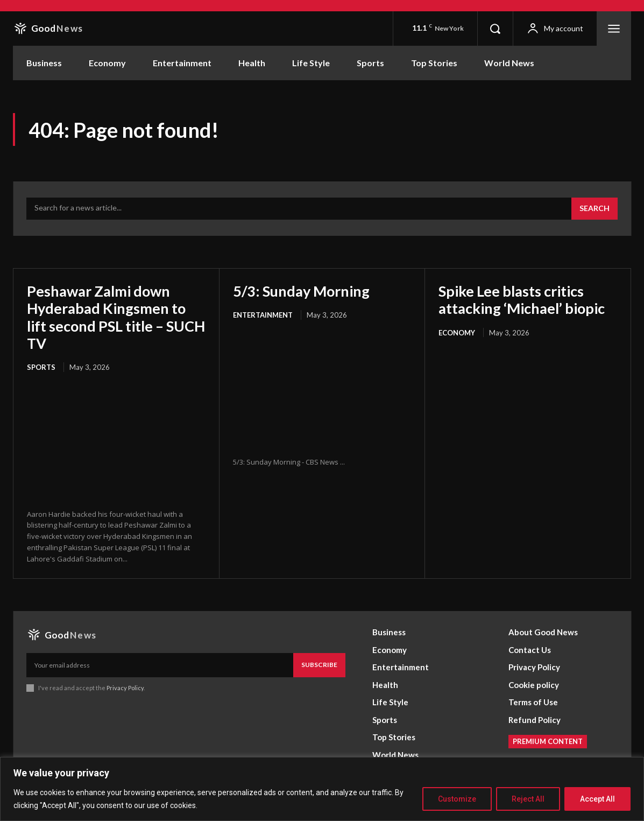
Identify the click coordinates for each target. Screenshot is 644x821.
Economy (457, 333)
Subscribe (319, 665)
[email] (160, 665)
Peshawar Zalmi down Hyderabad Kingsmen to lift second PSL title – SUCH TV (109, 317)
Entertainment (263, 315)
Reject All (528, 799)
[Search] (595, 209)
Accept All (597, 799)
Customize (457, 799)
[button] (495, 29)
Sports (41, 367)
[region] (322, 789)
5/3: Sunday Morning (303, 291)
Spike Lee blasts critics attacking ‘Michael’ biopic (526, 299)
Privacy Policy (125, 687)
